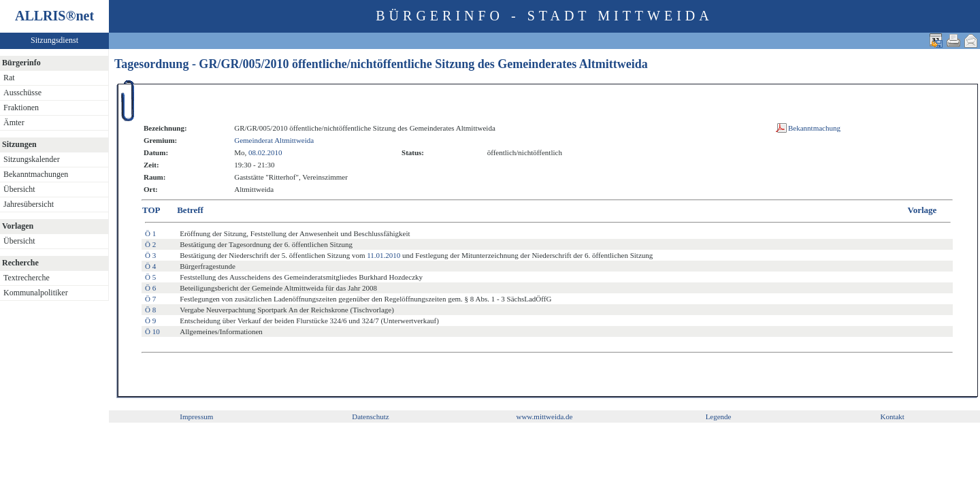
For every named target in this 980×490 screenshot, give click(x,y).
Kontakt (892, 416)
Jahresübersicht (29, 204)
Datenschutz (370, 416)
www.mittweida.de (544, 416)
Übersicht (19, 189)
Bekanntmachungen (36, 174)
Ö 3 (150, 255)
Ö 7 (150, 299)
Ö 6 (150, 288)
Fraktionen (21, 108)
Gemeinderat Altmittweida (274, 140)
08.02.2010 (265, 152)
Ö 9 (150, 321)
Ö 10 (152, 331)
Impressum (196, 416)
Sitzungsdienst (54, 40)
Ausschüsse (22, 93)
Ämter (14, 122)
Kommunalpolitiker (36, 293)
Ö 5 (150, 277)
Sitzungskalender (32, 159)
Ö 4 (150, 266)
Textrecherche (27, 278)
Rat (9, 78)
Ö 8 (150, 310)
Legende (719, 416)
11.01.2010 (383, 255)
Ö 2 (150, 244)
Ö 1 (150, 233)
